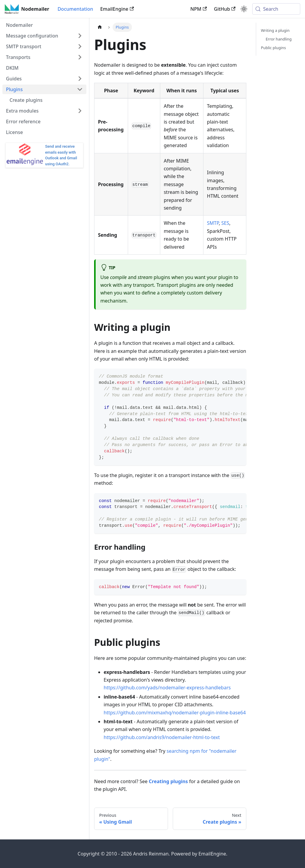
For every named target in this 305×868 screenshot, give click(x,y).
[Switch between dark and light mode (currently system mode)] (244, 9)
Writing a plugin (275, 30)
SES (225, 223)
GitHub (225, 9)
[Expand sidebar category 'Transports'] (80, 57)
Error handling (279, 39)
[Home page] (100, 27)
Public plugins (273, 48)
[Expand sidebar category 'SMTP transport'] (80, 46)
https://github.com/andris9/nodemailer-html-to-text (162, 737)
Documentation (75, 9)
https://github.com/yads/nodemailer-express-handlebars (167, 688)
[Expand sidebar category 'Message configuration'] (80, 36)
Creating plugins (168, 781)
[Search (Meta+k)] (276, 9)
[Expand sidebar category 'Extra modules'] (80, 111)
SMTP (213, 223)
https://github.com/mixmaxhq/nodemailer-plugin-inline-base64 (175, 713)
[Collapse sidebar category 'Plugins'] (80, 89)
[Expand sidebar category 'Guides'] (80, 79)
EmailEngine (117, 9)
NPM (199, 9)
